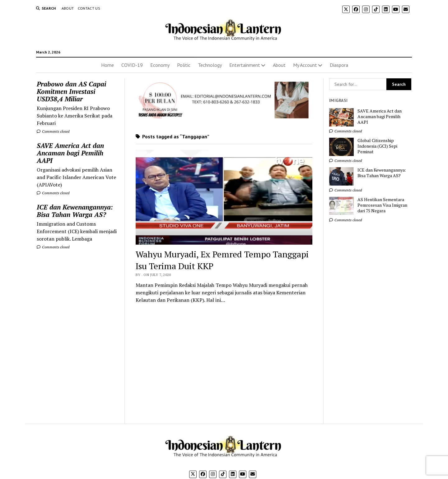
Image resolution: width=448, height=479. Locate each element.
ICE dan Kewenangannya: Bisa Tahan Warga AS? (75, 211)
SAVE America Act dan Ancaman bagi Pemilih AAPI (70, 153)
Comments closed (53, 131)
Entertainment (245, 65)
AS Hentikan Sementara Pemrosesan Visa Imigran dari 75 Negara (382, 205)
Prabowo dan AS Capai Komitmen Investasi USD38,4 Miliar (71, 91)
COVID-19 (132, 65)
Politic (184, 65)
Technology (210, 65)
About (68, 8)
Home (107, 65)
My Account (305, 65)
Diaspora (339, 65)
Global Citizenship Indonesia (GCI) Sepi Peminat (377, 146)
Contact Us (89, 8)
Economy (160, 65)
